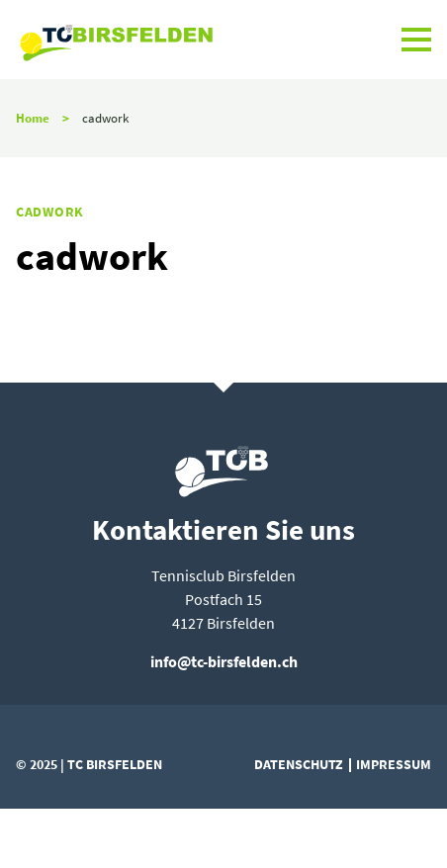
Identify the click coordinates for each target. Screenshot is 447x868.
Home (33, 118)
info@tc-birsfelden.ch (224, 661)
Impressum (394, 764)
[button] (416, 40)
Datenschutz (299, 764)
